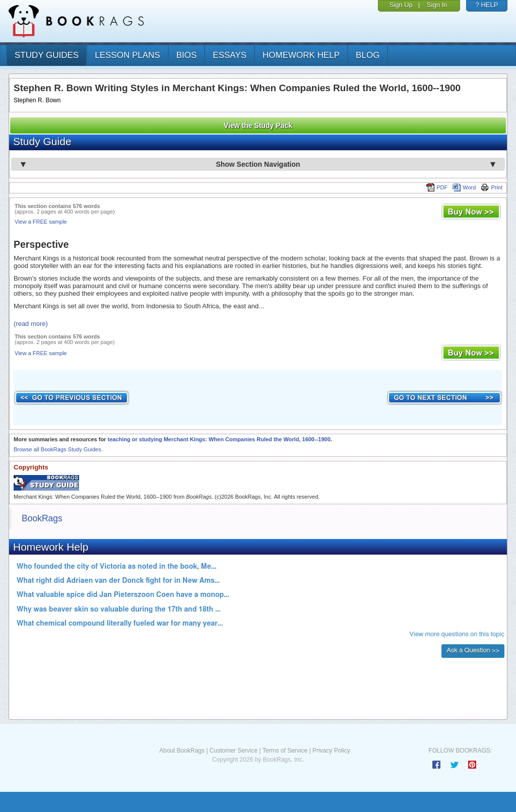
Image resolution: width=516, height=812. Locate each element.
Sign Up (401, 5)
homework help (301, 55)
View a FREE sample (41, 222)
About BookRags (182, 751)
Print (492, 187)
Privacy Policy (331, 751)
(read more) (31, 324)
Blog (368, 55)
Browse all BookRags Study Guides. (58, 449)
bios (187, 55)
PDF (437, 187)
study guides (47, 55)
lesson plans (127, 55)
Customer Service (234, 751)
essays (230, 55)
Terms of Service (285, 751)
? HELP (487, 5)
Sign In (437, 5)
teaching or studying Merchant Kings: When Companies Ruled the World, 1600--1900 (219, 439)
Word (464, 187)
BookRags (42, 518)
